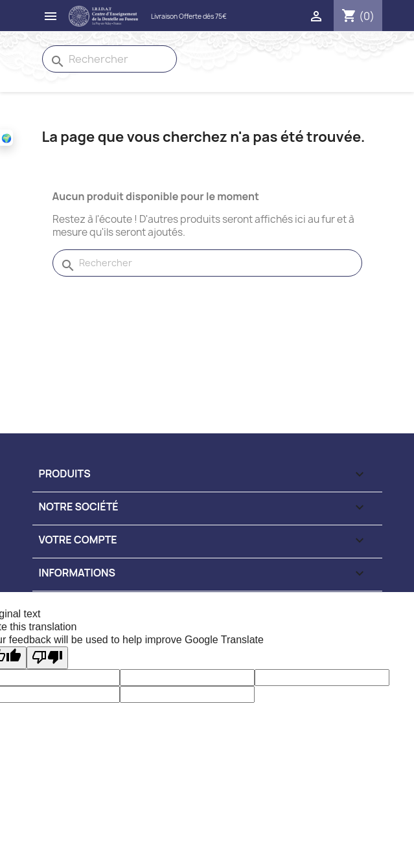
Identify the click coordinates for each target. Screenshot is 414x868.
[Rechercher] (109, 59)
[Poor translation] (47, 658)
